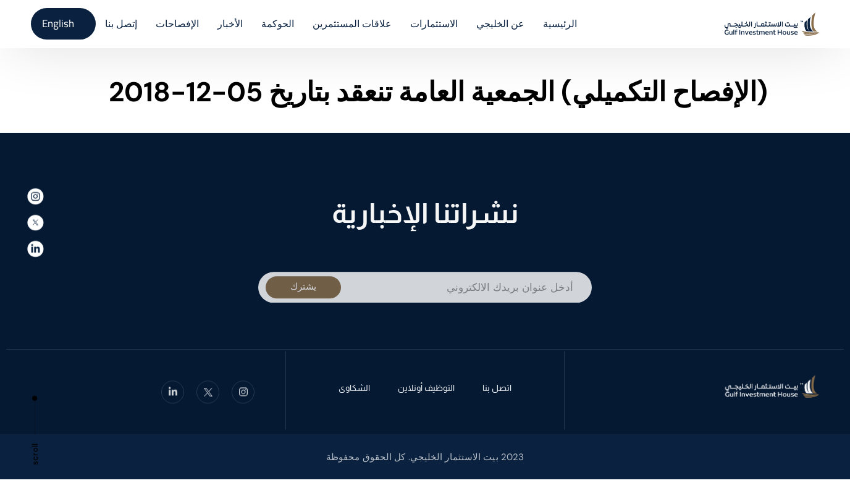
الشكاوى (354, 390)
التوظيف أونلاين (426, 390)
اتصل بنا (497, 390)
